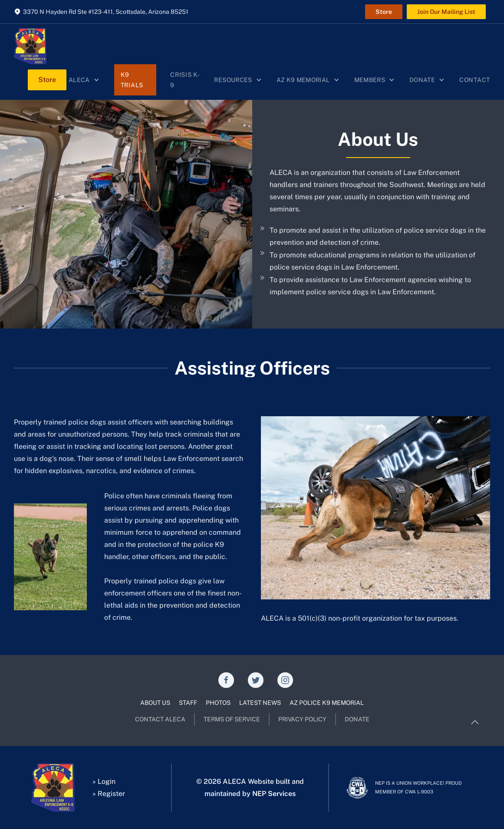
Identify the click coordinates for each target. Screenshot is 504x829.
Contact (475, 80)
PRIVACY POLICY (302, 719)
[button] (84, 80)
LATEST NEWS (260, 703)
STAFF (188, 703)
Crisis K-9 (185, 80)
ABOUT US (155, 703)
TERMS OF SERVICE (232, 719)
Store (384, 12)
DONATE (357, 719)
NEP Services (274, 794)
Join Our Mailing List (446, 12)
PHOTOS (218, 703)
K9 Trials (132, 80)
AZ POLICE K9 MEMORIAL (327, 703)
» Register (109, 794)
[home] (30, 46)
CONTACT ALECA (160, 719)
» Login (104, 781)
